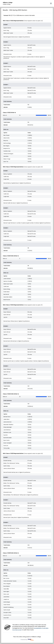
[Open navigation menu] (51, 3)
